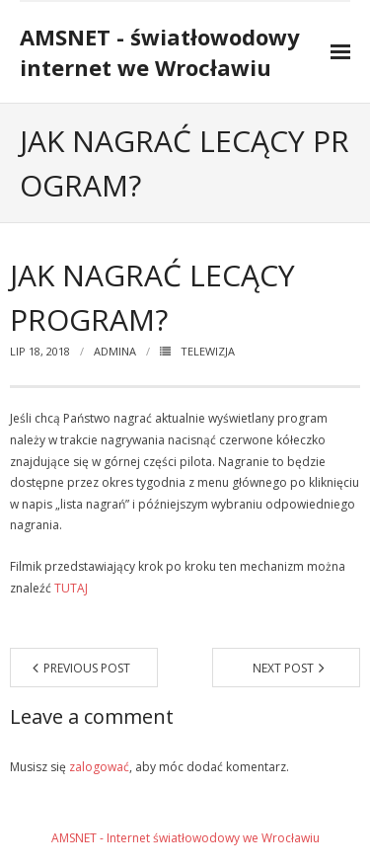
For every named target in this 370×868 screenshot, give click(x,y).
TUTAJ (71, 588)
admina (115, 351)
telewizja (208, 351)
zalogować (99, 767)
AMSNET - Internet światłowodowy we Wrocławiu (185, 838)
